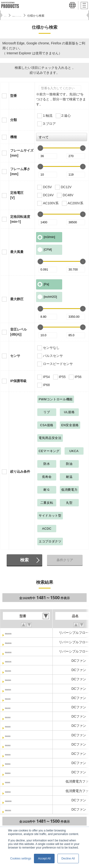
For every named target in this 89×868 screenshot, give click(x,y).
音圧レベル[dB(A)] (19, 332)
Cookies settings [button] (21, 859)
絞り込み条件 (20, 471)
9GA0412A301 (16, 781)
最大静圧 (17, 299)
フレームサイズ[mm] (22, 153)
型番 (14, 96)
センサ (15, 356)
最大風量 (17, 252)
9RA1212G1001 (17, 698)
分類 (14, 120)
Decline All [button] (68, 859)
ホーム (9, 16)
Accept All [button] (44, 859)
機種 (14, 137)
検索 (24, 560)
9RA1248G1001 (17, 754)
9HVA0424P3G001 (19, 800)
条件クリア (65, 560)
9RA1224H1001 (17, 744)
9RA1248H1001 (17, 772)
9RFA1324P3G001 (19, 642)
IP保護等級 (18, 381)
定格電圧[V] (17, 195)
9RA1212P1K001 (18, 670)
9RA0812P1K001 (18, 809)
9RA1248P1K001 (18, 689)
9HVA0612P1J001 (19, 661)
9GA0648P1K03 (17, 791)
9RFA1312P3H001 (19, 633)
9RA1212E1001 (17, 707)
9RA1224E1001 (17, 735)
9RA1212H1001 (17, 716)
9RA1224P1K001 (18, 679)
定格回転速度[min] (20, 219)
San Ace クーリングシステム (37, 16)
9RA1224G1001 (17, 726)
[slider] (40, 148)
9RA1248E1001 (17, 763)
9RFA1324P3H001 (19, 651)
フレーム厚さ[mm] (20, 171)
